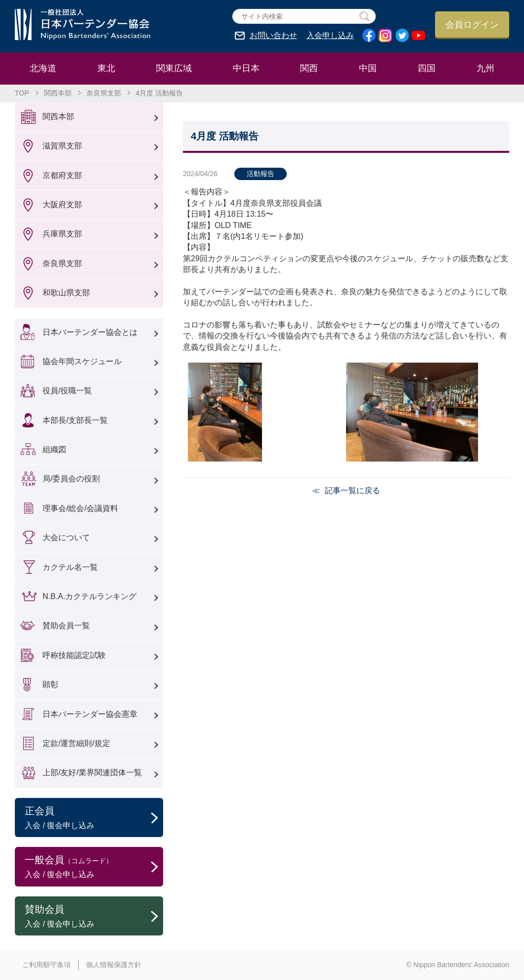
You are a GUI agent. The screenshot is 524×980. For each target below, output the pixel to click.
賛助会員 (94, 917)
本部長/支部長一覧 (75, 420)
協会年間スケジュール (82, 361)
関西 (309, 68)
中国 (368, 68)
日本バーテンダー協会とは (90, 332)
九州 (485, 68)
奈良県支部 (104, 93)
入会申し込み (330, 36)
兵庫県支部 (62, 234)
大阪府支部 (62, 205)
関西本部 (58, 93)
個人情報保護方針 (114, 965)
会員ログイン (472, 25)
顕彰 (50, 684)
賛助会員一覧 (66, 626)
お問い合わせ (273, 36)
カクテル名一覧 (70, 567)
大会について (66, 537)
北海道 (43, 68)
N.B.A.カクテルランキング (89, 596)
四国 (427, 68)
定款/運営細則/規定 (76, 743)
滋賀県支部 (62, 146)
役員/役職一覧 (67, 391)
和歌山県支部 (66, 293)
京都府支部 (62, 175)
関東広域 (174, 68)
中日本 (246, 68)
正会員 (94, 818)
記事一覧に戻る (352, 490)
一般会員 (94, 867)
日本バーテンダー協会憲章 (90, 714)
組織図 (54, 449)
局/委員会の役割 (71, 479)
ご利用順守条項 (46, 965)
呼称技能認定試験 (74, 655)
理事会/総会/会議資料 (80, 508)
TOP (22, 93)
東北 (106, 68)
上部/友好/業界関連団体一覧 (92, 772)
